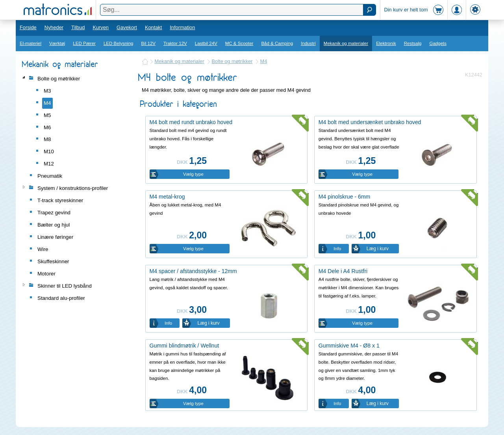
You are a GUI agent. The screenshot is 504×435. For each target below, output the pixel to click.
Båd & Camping (277, 43)
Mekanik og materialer (346, 43)
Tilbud (78, 27)
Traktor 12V (175, 43)
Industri (308, 43)
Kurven (101, 27)
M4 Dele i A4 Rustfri (343, 271)
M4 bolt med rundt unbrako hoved (191, 122)
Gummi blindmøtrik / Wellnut (184, 346)
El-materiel (31, 43)
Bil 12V (149, 43)
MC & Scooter (239, 43)
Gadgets (438, 43)
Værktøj (57, 43)
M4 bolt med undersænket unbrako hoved (370, 122)
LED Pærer (84, 43)
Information (182, 27)
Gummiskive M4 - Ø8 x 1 (349, 346)
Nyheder (54, 27)
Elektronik (386, 43)
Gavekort (127, 27)
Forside (28, 27)
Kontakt (153, 27)
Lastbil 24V (206, 43)
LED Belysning (119, 43)
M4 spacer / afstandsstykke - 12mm (193, 271)
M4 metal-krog (167, 197)
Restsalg (413, 43)
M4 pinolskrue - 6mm (344, 197)
